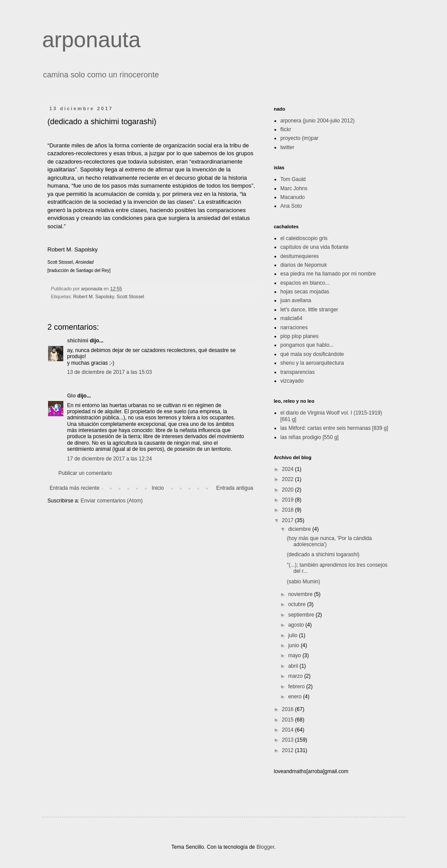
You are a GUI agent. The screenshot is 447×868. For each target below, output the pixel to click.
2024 (288, 469)
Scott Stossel (130, 296)
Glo (72, 396)
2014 (288, 730)
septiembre (302, 615)
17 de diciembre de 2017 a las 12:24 (110, 459)
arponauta (92, 40)
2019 (288, 500)
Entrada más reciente (75, 488)
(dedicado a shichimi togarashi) (323, 554)
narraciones (294, 328)
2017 (288, 520)
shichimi (78, 341)
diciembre (300, 529)
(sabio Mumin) (303, 582)
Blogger (265, 847)
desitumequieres (300, 256)
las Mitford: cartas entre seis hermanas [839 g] (334, 428)
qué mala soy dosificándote (312, 354)
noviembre (301, 594)
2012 (288, 750)
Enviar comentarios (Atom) (112, 501)
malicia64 (292, 318)
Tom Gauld (293, 179)
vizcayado (292, 381)
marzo (296, 676)
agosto (296, 625)
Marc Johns (294, 188)
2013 (288, 740)
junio (294, 645)
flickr (286, 129)
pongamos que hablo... (307, 345)
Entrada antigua (235, 488)
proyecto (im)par (300, 138)
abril (294, 666)
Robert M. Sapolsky (94, 296)
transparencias (298, 372)
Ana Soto (291, 206)
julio (293, 635)
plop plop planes (300, 336)
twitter (288, 147)
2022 (288, 479)
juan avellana (296, 300)
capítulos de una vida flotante (315, 247)
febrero (297, 687)
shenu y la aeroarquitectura (312, 363)
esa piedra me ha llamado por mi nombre (328, 274)
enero (295, 697)
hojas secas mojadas (305, 292)
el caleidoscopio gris (304, 238)
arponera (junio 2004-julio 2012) (318, 121)
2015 (288, 720)
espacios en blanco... (305, 283)
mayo (295, 655)
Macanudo (293, 197)
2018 (288, 510)
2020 (288, 490)
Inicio (158, 488)
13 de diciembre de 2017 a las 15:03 (110, 372)
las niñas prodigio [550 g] (310, 437)
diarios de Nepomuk (304, 265)
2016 (288, 709)
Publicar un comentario (85, 473)
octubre (297, 604)
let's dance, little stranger (309, 310)
